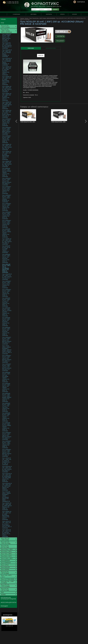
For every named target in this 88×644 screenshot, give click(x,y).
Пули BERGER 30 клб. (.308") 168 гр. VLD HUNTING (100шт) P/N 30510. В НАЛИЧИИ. (6, 322)
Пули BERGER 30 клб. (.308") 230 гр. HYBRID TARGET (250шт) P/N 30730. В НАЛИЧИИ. (7, 233)
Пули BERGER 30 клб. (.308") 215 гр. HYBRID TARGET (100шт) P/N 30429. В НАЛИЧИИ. (7, 427)
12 (4, 623)
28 (13, 625)
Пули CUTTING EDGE (8, 579)
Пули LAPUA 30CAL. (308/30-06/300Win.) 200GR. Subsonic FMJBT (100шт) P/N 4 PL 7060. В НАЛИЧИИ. (7, 350)
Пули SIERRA (5, 570)
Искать (55, 9)
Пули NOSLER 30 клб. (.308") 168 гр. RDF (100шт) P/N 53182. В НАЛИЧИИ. (7, 469)
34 (11, 626)
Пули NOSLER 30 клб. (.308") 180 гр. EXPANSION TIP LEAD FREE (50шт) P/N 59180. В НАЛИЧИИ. (7, 478)
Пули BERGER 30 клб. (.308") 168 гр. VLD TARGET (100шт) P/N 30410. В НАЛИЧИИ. (6, 388)
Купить (61, 36)
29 (14, 625)
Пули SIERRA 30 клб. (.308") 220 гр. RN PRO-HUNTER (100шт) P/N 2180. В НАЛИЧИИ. (7, 71)
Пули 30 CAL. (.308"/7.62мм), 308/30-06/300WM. (44, 18)
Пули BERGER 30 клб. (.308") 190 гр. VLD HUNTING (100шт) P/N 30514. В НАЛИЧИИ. (6, 258)
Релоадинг (4, 606)
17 (12, 623)
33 (9, 626)
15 (9, 623)
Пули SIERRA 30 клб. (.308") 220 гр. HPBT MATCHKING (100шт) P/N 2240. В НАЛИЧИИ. (7, 516)
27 (12, 625)
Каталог (27, 18)
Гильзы (3, 19)
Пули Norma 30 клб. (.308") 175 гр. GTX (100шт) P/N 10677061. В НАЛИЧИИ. (7, 46)
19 (14, 623)
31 (6, 626)
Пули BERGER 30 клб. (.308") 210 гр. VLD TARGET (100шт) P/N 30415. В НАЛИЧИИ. (6, 417)
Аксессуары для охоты (8, 602)
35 (12, 626)
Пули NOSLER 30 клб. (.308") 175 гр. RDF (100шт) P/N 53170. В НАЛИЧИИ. (7, 277)
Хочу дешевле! (60, 41)
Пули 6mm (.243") (6, 552)
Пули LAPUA (5, 565)
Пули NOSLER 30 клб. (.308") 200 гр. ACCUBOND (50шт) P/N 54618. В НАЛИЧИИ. (6, 268)
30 (16, 625)
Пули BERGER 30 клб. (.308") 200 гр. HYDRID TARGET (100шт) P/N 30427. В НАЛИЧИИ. (7, 172)
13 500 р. (61, 31)
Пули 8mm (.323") (6, 556)
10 (16, 622)
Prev (4, 621)
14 (7, 623)
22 (4, 625)
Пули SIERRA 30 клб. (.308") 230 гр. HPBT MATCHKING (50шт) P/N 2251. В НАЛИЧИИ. (7, 156)
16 (10, 623)
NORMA (3, 595)
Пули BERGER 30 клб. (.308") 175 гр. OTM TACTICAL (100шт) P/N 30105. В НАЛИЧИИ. (6, 407)
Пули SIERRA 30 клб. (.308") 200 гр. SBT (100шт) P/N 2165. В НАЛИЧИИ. (7, 89)
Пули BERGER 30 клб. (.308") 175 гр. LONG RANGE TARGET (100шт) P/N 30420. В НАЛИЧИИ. (7, 397)
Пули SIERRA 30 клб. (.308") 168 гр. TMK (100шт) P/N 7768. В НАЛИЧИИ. (7, 164)
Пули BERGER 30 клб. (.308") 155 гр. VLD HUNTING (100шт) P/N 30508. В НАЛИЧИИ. (6, 332)
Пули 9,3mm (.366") (7, 558)
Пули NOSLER (5, 567)
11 (3, 623)
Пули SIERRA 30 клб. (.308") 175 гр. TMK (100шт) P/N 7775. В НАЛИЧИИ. (7, 147)
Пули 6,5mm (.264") (7, 549)
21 (3, 625)
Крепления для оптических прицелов (8, 598)
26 (10, 625)
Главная (22, 18)
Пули (30, 18)
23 (6, 625)
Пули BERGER (5, 561)
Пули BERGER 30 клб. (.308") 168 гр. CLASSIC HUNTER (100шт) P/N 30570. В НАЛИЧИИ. (7, 312)
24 (7, 625)
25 (9, 625)
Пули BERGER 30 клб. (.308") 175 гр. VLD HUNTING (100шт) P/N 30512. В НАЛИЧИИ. (6, 302)
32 (8, 626)
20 (16, 623)
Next (15, 621)
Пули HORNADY (6, 563)
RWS (2, 592)
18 (13, 623)
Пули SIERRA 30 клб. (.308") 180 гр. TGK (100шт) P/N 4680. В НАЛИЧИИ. (7, 242)
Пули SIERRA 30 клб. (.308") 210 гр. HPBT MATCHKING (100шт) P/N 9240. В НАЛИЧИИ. (7, 81)
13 (6, 623)
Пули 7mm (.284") (6, 554)
